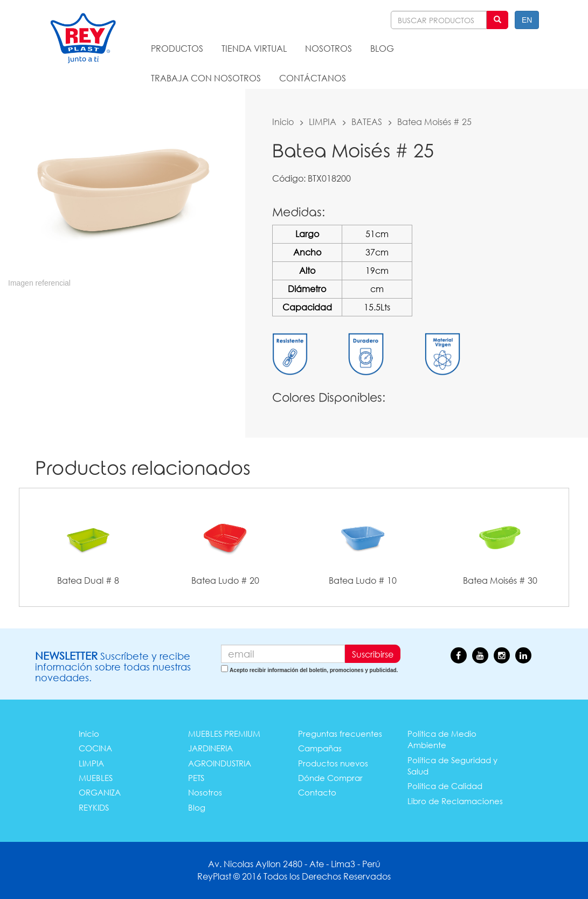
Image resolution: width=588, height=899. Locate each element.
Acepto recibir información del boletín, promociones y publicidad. (314, 670)
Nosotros (205, 792)
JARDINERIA (210, 748)
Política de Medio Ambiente (442, 739)
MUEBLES (96, 778)
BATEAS (367, 122)
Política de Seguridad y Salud (452, 766)
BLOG (382, 48)
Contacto (317, 792)
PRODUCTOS (177, 48)
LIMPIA (323, 122)
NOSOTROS (328, 48)
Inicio (283, 122)
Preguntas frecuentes (340, 734)
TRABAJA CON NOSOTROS (206, 78)
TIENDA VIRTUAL (254, 48)
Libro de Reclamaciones (455, 801)
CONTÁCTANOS (313, 78)
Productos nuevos (333, 763)
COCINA (95, 748)
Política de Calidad (445, 786)
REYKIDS (94, 807)
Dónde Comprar (330, 778)
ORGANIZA (100, 792)
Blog (197, 807)
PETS (196, 778)
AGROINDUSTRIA (220, 763)
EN (527, 20)
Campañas (320, 748)
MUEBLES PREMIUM (224, 734)
